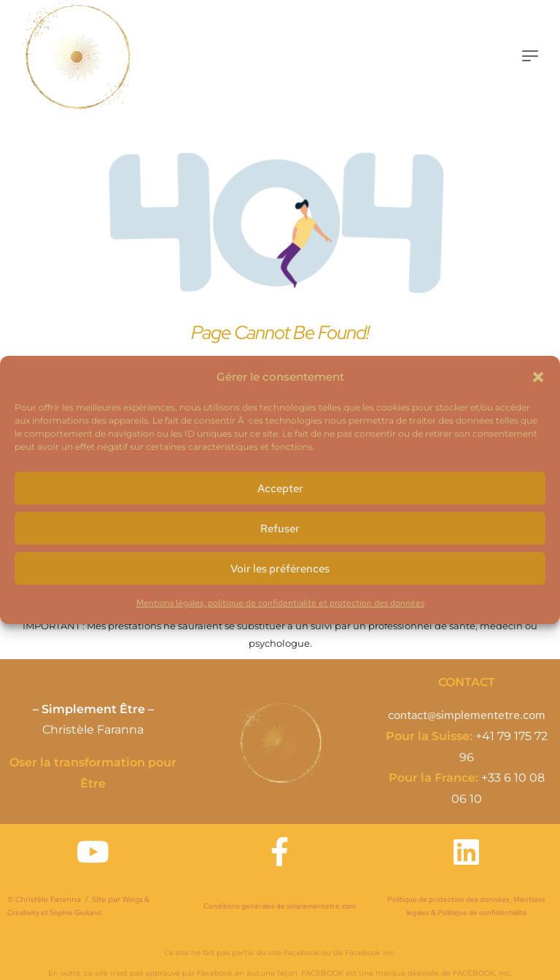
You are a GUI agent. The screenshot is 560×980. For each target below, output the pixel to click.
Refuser (280, 529)
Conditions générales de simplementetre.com (280, 906)
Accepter (280, 489)
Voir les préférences (280, 569)
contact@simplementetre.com (467, 715)
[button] (538, 377)
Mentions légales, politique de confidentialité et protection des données (280, 603)
